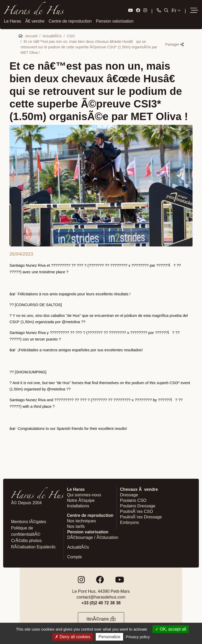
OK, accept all (171, 629)
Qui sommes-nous (84, 494)
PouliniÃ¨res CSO (136, 511)
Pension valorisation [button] (115, 21)
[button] (194, 10)
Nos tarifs (76, 526)
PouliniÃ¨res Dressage (141, 516)
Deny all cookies (73, 637)
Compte (74, 556)
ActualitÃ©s (52, 35)
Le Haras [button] (12, 21)
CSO (71, 35)
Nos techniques (81, 520)
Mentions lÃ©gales (29, 521)
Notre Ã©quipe (81, 500)
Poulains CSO (133, 500)
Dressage (129, 494)
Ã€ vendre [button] (35, 21)
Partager (174, 44)
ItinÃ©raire (101, 619)
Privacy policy (138, 637)
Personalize (109, 637)
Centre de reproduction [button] (70, 21)
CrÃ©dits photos (26, 540)
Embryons (129, 522)
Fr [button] (176, 10)
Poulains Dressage (138, 505)
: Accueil (28, 35)
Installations (78, 505)
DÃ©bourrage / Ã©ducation (93, 537)
